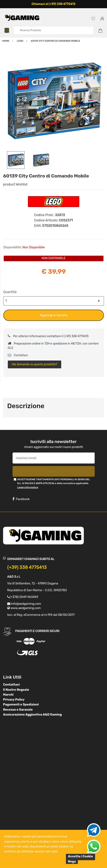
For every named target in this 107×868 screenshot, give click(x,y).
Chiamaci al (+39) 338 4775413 (54, 4)
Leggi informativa (28, 487)
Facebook (21, 499)
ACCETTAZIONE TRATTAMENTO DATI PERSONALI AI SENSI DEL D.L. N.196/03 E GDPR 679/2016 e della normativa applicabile (54, 483)
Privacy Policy (14, 700)
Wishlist (22, 184)
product (9, 184)
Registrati (53, 471)
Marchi (8, 695)
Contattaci (18, 355)
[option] (53, 101)
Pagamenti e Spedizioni (21, 704)
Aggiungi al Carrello (53, 315)
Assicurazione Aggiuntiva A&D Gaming (32, 715)
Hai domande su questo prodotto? (34, 364)
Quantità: (10, 292)
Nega (72, 861)
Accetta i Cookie (81, 856)
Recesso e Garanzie (18, 710)
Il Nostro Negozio (16, 690)
